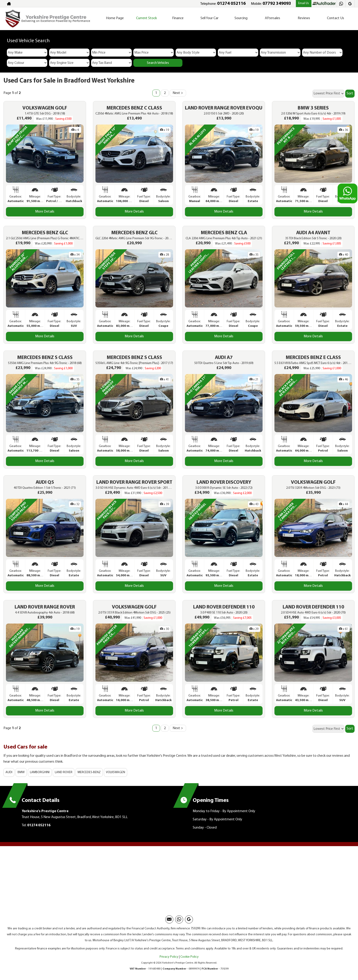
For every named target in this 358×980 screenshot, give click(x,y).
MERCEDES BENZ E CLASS (313, 358)
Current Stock (146, 18)
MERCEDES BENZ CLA (224, 233)
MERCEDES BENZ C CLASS (134, 108)
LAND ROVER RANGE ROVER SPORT (134, 482)
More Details (45, 212)
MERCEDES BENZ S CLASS (45, 358)
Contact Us (336, 18)
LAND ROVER (64, 772)
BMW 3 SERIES (313, 108)
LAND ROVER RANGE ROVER (45, 607)
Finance (178, 18)
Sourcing (241, 18)
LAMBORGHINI (40, 772)
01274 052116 (231, 4)
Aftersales (272, 18)
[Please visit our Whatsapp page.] (341, 4)
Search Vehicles (158, 63)
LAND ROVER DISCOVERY (224, 482)
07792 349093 (277, 4)
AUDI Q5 (45, 482)
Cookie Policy (190, 957)
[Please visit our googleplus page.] (350, 4)
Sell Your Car (209, 18)
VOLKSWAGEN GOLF (45, 108)
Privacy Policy (169, 957)
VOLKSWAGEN (116, 772)
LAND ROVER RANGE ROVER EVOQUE (225, 108)
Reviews (304, 18)
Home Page (115, 18)
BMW (21, 772)
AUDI (9, 772)
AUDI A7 (224, 358)
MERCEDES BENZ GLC (45, 233)
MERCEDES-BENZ (89, 772)
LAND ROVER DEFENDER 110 (224, 607)
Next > (178, 93)
